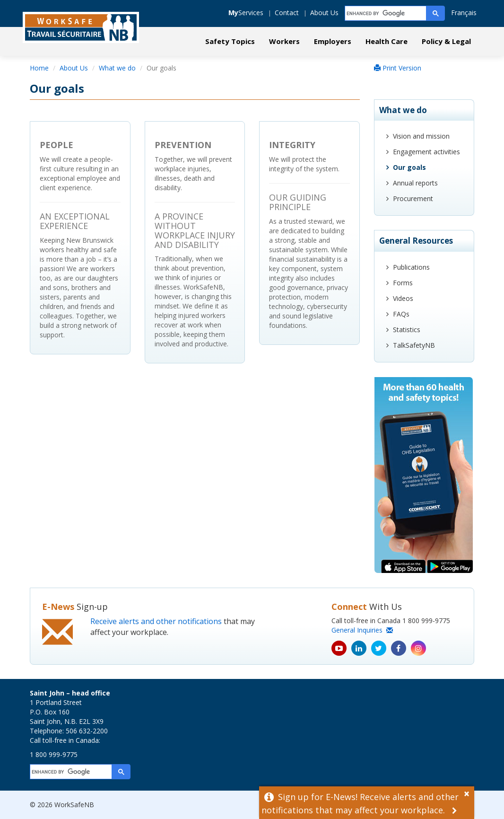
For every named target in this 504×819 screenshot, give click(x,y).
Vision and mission (421, 136)
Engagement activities (426, 152)
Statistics (407, 330)
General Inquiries (362, 630)
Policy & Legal (446, 41)
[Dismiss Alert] (469, 793)
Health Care (387, 41)
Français (464, 13)
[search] (386, 13)
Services (246, 13)
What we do (117, 68)
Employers (333, 41)
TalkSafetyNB (414, 345)
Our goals (409, 167)
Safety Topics (230, 41)
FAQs (401, 314)
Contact (287, 13)
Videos (403, 298)
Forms (403, 283)
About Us (324, 13)
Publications (411, 267)
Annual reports (415, 183)
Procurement (413, 198)
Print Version (398, 68)
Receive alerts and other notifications (156, 621)
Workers (284, 41)
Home (39, 68)
